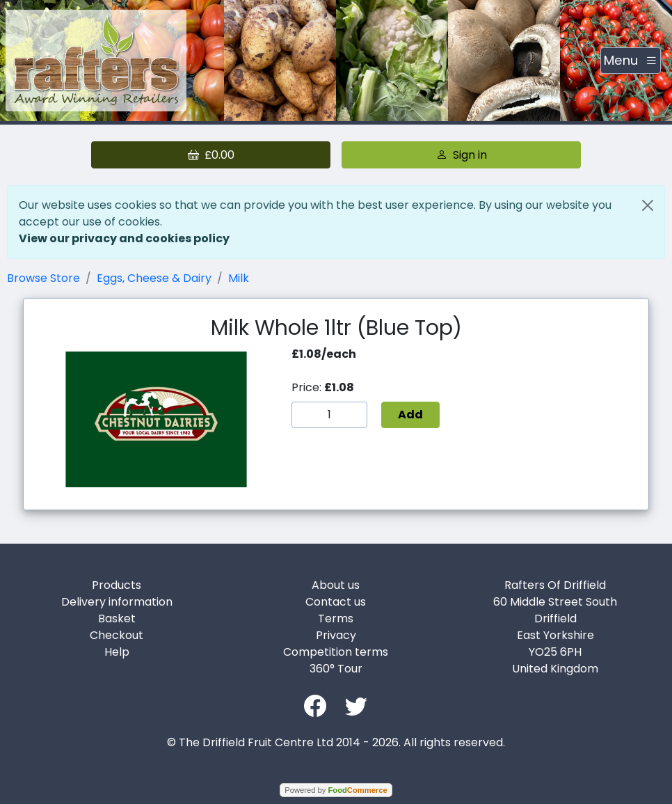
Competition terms (336, 652)
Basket (117, 618)
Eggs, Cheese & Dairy (154, 278)
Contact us (336, 602)
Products (117, 585)
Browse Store (43, 278)
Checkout (117, 635)
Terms (336, 618)
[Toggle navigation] (631, 61)
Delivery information (117, 602)
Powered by (336, 790)
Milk (239, 278)
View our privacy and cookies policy (124, 238)
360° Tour (336, 669)
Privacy (336, 635)
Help (117, 652)
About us (336, 585)
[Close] (648, 205)
